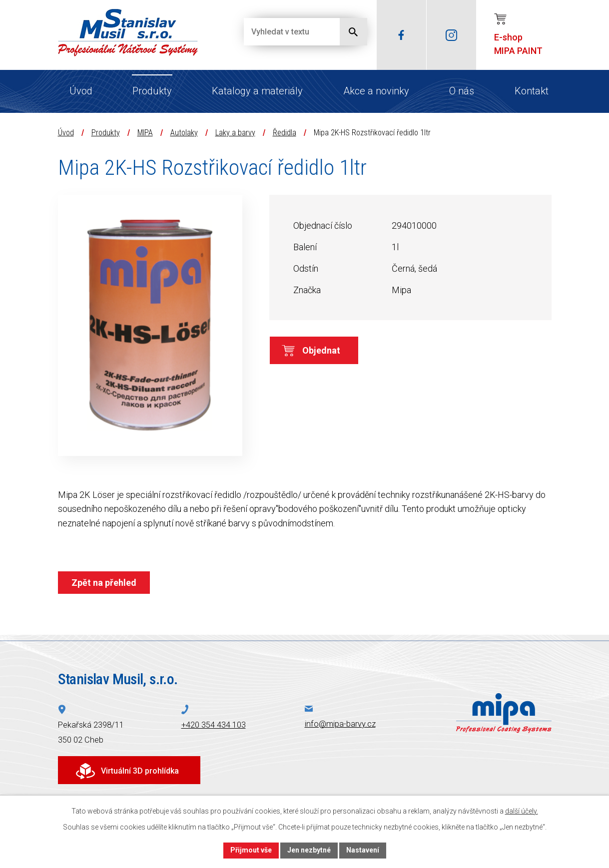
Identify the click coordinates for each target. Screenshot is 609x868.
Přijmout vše (251, 850)
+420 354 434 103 (214, 725)
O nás (462, 91)
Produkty (152, 91)
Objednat (321, 350)
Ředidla (285, 133)
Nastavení (363, 850)
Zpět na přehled (104, 583)
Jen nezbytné (309, 850)
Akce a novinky (376, 91)
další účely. (522, 811)
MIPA (145, 133)
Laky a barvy (235, 133)
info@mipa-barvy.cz (340, 724)
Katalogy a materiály (257, 91)
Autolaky (184, 133)
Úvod (81, 91)
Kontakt (532, 91)
